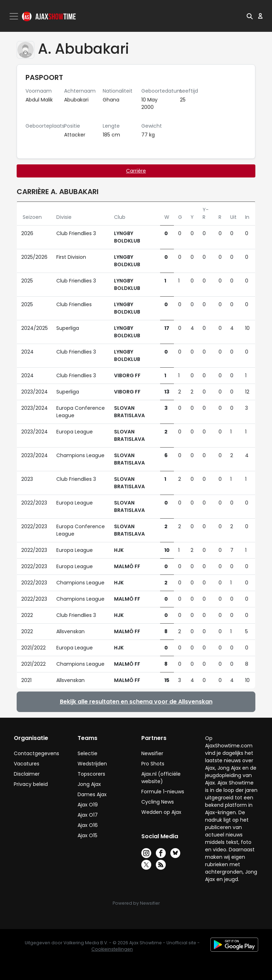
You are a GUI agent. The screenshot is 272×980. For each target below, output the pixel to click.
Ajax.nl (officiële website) (161, 778)
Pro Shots (153, 764)
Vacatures (27, 764)
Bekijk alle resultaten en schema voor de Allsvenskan (136, 702)
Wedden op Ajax (161, 812)
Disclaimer (27, 774)
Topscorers (91, 774)
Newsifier (152, 753)
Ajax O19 (88, 805)
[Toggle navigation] (15, 16)
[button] (250, 16)
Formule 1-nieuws (163, 792)
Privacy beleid (31, 784)
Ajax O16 (88, 825)
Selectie (87, 753)
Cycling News (158, 802)
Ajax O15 (87, 835)
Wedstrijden (92, 764)
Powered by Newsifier (136, 903)
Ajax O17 (88, 815)
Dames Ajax (92, 794)
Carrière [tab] (136, 171)
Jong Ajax (89, 784)
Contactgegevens (36, 753)
